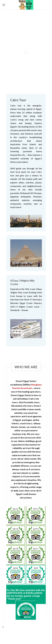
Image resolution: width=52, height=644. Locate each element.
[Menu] (4, 5)
